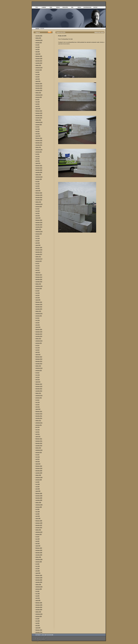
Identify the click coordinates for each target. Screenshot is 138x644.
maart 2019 (38, 218)
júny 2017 (38, 266)
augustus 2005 (39, 589)
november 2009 (39, 473)
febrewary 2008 (39, 521)
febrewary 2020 (39, 193)
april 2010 (38, 462)
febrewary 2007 (39, 548)
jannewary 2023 (39, 113)
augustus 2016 (39, 288)
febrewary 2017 (39, 275)
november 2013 (39, 364)
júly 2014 (37, 345)
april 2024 (38, 79)
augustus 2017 (39, 261)
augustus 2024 (39, 70)
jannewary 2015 (39, 332)
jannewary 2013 (39, 386)
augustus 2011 (39, 425)
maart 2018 (38, 245)
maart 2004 (38, 628)
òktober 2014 (38, 339)
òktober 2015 (38, 311)
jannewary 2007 (39, 550)
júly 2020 (37, 181)
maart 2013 (38, 382)
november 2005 (39, 582)
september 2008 (39, 505)
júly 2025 (37, 45)
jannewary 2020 (39, 195)
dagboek (37, 28)
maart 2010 (38, 464)
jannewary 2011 (39, 441)
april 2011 (38, 434)
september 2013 (39, 368)
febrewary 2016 (39, 302)
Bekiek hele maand (99, 32)
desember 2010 (39, 443)
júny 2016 (38, 293)
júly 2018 (37, 236)
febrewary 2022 (39, 138)
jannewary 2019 (39, 222)
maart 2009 (38, 491)
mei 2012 (37, 405)
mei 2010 (37, 459)
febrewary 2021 (39, 166)
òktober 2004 (38, 612)
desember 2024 (39, 61)
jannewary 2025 (39, 58)
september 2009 (39, 477)
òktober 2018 (38, 229)
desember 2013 (39, 361)
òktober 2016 (38, 284)
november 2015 (39, 309)
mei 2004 (37, 623)
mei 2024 (37, 77)
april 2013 (38, 380)
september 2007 (39, 532)
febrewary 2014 (39, 357)
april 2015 (38, 325)
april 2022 (38, 134)
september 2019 (39, 204)
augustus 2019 (39, 206)
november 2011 (39, 418)
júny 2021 (38, 156)
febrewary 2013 (39, 384)
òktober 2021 (38, 147)
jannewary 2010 (39, 468)
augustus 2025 (39, 43)
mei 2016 (37, 295)
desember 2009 (39, 471)
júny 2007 (38, 539)
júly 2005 (37, 591)
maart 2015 (38, 327)
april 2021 (38, 161)
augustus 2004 (39, 616)
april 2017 (38, 270)
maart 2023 (38, 109)
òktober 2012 (38, 393)
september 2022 (39, 122)
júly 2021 (37, 154)
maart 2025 (38, 54)
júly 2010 (37, 455)
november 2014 (39, 336)
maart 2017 (38, 273)
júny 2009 (38, 484)
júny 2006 (38, 566)
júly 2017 (37, 263)
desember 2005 (39, 580)
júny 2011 (38, 430)
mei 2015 (37, 323)
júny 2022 (38, 129)
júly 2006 (37, 564)
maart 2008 (38, 518)
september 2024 (39, 68)
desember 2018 (39, 225)
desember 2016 (39, 279)
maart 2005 (38, 600)
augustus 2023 (39, 97)
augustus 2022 (39, 125)
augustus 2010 (39, 452)
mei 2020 (37, 186)
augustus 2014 (39, 343)
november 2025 (39, 36)
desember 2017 (39, 252)
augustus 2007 (39, 534)
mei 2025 (37, 49)
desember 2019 (39, 197)
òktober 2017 (38, 257)
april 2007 (38, 543)
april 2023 (38, 106)
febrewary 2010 (39, 466)
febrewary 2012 (39, 411)
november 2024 (39, 63)
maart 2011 (38, 436)
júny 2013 (38, 375)
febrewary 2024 (39, 84)
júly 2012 (37, 400)
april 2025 (38, 52)
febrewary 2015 (39, 329)
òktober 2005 (38, 584)
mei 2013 (37, 377)
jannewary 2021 (39, 168)
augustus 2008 (39, 507)
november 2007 (39, 528)
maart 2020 (38, 191)
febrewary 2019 (39, 220)
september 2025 (39, 40)
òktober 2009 (38, 475)
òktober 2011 (38, 421)
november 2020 (39, 172)
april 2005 (38, 598)
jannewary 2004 (39, 632)
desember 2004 (39, 607)
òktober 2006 (38, 557)
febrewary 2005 (39, 603)
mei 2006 (37, 569)
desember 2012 (39, 389)
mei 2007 (37, 541)
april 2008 (38, 516)
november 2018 (39, 227)
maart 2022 (38, 136)
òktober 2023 (38, 93)
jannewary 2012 (39, 414)
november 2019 (39, 200)
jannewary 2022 (39, 140)
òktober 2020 (38, 175)
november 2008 (39, 500)
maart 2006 (38, 573)
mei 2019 (37, 213)
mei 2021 (37, 159)
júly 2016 (37, 291)
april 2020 (38, 188)
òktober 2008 (38, 502)
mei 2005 (37, 596)
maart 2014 (38, 354)
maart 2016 (38, 300)
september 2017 (39, 259)
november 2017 (39, 254)
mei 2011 (37, 432)
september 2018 (39, 232)
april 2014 (38, 352)
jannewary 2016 (39, 304)
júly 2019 (37, 209)
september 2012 (39, 395)
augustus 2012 (39, 398)
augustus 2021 (39, 152)
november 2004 (39, 610)
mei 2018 (37, 241)
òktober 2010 (38, 448)
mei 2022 (37, 131)
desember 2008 (39, 498)
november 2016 (39, 282)
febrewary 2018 (39, 247)
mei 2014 (37, 350)
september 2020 (39, 177)
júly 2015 (37, 318)
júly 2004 (37, 619)
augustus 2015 (39, 316)
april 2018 (38, 243)
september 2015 (39, 314)
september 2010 (39, 450)
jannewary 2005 (39, 605)
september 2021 (39, 150)
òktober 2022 (38, 120)
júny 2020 (38, 184)
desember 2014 (39, 334)
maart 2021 (38, 163)
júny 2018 (38, 238)
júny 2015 (38, 320)
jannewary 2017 (39, 277)
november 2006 (39, 555)
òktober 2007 (38, 530)
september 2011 (39, 423)
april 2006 (38, 571)
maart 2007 (38, 546)
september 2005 (39, 587)
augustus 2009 (39, 480)
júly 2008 (37, 509)
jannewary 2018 (39, 250)
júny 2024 (38, 74)
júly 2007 (37, 537)
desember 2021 (39, 143)
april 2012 (38, 407)
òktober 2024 (38, 65)
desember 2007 (39, 525)
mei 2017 (37, 268)
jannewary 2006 (39, 578)
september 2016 (39, 286)
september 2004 (39, 614)
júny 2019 (38, 211)
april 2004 (38, 625)
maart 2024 (38, 81)
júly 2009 (37, 482)
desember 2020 (39, 170)
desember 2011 (39, 416)
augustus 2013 (39, 370)
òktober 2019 (38, 202)
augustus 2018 (39, 234)
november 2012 (39, 391)
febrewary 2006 (39, 575)
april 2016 (38, 298)
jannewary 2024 (39, 86)
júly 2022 (37, 127)
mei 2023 (37, 104)
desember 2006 (39, 553)
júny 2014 (38, 348)
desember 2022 (39, 115)
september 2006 (39, 559)
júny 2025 (38, 47)
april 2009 (38, 489)
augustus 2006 (39, 562)
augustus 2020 (39, 179)
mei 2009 (37, 487)
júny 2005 (38, 594)
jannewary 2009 (39, 496)
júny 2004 (38, 621)
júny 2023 (38, 102)
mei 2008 (37, 514)
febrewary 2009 (39, 493)
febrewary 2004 (39, 630)
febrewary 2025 (39, 56)
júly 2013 (37, 373)
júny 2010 (38, 457)
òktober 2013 (38, 366)
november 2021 (39, 145)
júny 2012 (38, 402)
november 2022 (39, 118)
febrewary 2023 (39, 111)
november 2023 (39, 90)
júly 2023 (37, 99)
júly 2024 (37, 72)
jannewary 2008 (39, 523)
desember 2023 (39, 88)
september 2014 (39, 341)
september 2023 (39, 95)
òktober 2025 (38, 38)
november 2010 (39, 446)
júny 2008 (38, 512)
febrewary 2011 (39, 439)
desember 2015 (39, 307)
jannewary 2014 (39, 359)
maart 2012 (38, 409)
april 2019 (38, 216)
